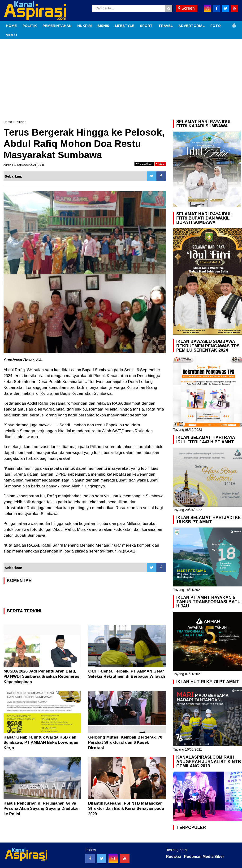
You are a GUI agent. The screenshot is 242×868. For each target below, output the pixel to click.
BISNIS (103, 26)
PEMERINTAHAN (57, 26)
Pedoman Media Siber (204, 857)
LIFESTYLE (125, 26)
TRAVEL (166, 26)
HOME (11, 26)
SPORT (146, 26)
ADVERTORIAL (192, 26)
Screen (186, 8)
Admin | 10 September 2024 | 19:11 (24, 165)
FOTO (216, 26)
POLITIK (30, 26)
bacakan (144, 164)
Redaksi (173, 857)
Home (8, 122)
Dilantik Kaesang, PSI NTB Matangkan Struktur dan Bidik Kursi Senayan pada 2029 (126, 808)
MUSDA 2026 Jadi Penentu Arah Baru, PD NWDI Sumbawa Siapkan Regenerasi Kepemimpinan (42, 676)
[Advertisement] (121, 75)
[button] (234, 24)
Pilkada (21, 122)
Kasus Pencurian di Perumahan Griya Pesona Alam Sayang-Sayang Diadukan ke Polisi (42, 808)
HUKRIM (84, 26)
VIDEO (11, 35)
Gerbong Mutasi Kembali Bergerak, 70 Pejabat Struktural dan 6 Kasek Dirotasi (125, 742)
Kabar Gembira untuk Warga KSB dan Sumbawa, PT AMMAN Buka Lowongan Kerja (41, 742)
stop (160, 164)
